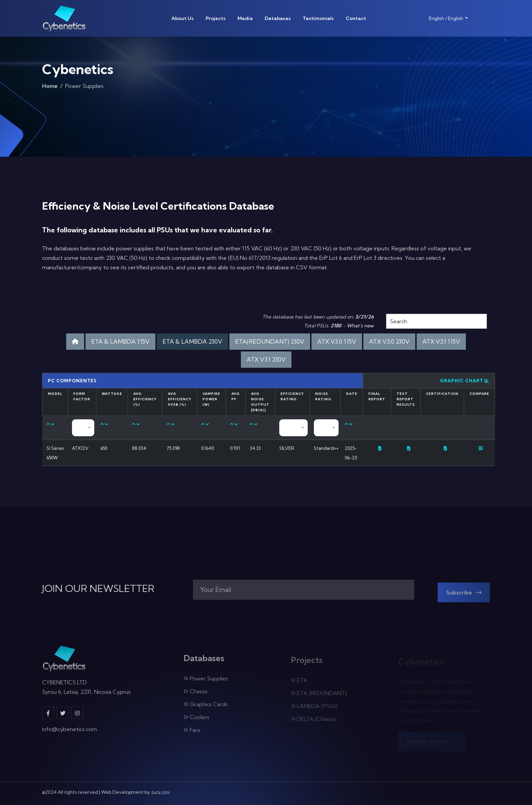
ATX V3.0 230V (389, 341)
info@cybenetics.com (70, 734)
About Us (183, 18)
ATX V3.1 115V (441, 341)
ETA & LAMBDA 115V (120, 341)
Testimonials (318, 18)
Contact (356, 18)
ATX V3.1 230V (266, 359)
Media (245, 18)
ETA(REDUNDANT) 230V (270, 341)
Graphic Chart (465, 381)
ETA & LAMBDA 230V (192, 341)
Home (50, 89)
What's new (360, 326)
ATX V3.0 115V (337, 341)
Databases (278, 18)
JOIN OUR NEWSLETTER (98, 589)
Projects (216, 18)
